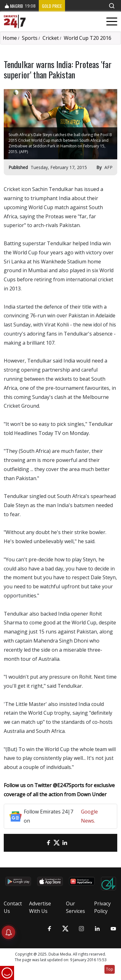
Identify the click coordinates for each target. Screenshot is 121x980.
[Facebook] (48, 843)
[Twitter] (57, 843)
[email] (40, 843)
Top (110, 969)
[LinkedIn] (65, 843)
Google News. (89, 816)
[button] (112, 6)
